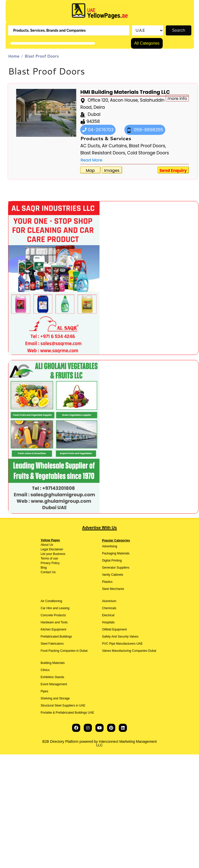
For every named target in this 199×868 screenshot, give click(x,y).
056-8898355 (145, 130)
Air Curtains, (115, 146)
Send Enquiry (173, 170)
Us (51, 545)
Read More (91, 160)
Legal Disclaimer (52, 549)
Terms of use (49, 558)
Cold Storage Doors (148, 153)
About (45, 545)
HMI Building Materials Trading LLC (125, 92)
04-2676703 (98, 130)
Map (90, 170)
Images (112, 170)
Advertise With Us (100, 528)
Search (179, 30)
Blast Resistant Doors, (103, 153)
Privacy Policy (50, 563)
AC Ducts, (90, 146)
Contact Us (48, 572)
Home (14, 56)
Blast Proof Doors (42, 56)
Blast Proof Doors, (147, 146)
